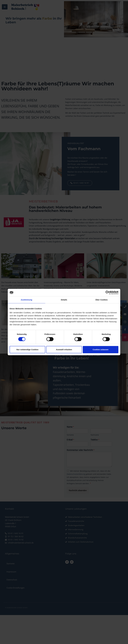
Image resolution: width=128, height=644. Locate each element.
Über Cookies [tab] (101, 300)
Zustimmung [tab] (27, 300)
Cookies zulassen (101, 350)
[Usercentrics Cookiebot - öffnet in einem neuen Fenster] (107, 293)
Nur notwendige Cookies (27, 350)
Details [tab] (64, 300)
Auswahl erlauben (64, 350)
